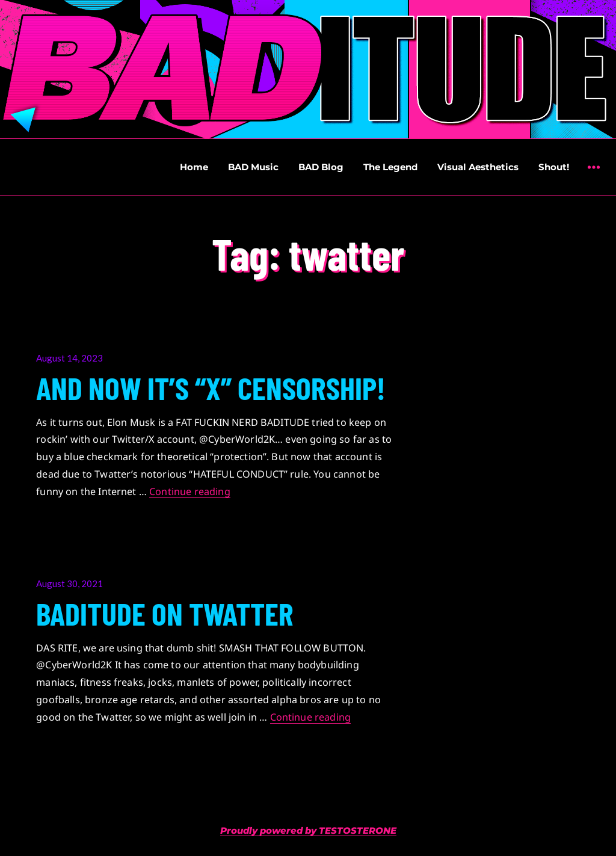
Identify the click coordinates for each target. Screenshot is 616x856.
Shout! (554, 167)
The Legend (390, 167)
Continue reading (190, 491)
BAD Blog (321, 167)
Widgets (593, 176)
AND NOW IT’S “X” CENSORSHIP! (211, 387)
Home (194, 167)
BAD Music (253, 167)
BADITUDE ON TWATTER (165, 613)
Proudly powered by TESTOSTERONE (308, 830)
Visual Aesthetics (478, 167)
